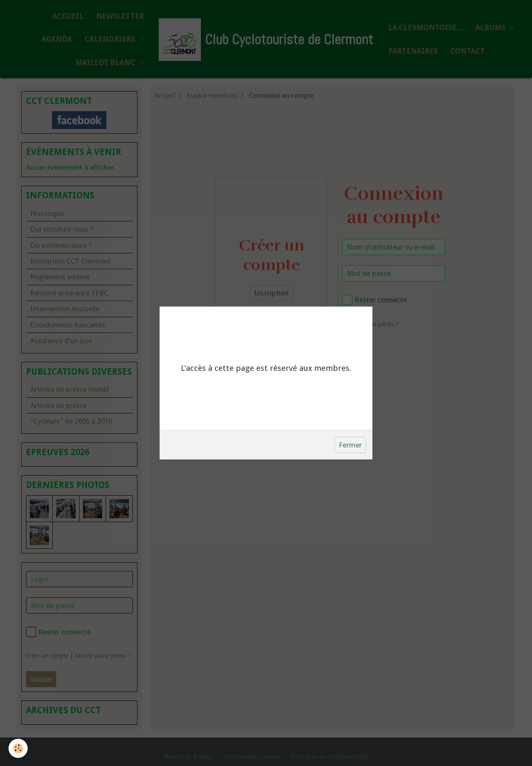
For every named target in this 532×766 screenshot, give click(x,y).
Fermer (350, 445)
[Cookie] (18, 748)
